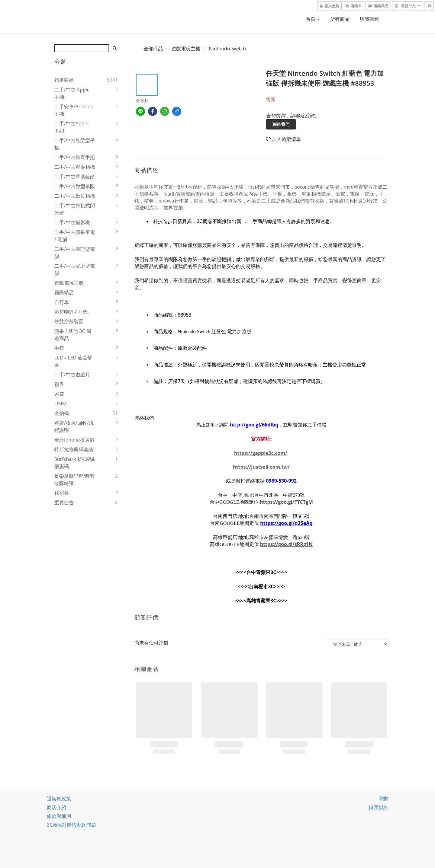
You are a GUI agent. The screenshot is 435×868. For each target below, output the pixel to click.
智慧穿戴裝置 (69, 321)
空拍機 (62, 413)
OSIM (60, 404)
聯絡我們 (281, 124)
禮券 (59, 384)
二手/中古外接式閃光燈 (75, 209)
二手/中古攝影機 (72, 222)
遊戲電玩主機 (69, 283)
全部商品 (153, 49)
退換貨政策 (59, 799)
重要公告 (64, 503)
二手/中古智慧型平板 (75, 144)
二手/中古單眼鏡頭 (75, 177)
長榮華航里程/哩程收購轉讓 (75, 480)
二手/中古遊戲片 (72, 375)
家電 (59, 394)
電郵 (383, 799)
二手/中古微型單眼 (75, 186)
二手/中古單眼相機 (75, 167)
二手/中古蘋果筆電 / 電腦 (75, 236)
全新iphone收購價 (74, 440)
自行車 (62, 302)
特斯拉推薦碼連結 (74, 449)
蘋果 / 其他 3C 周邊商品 (73, 335)
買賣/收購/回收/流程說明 (74, 426)
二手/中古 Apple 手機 (72, 93)
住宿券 (62, 493)
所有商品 (340, 19)
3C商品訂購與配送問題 (71, 825)
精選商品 (64, 80)
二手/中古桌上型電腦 (75, 270)
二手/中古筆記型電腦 (75, 253)
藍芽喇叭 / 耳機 (71, 312)
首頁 (313, 19)
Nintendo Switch (227, 49)
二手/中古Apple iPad (71, 127)
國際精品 (64, 292)
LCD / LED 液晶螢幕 (73, 361)
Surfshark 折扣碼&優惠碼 (75, 463)
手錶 (59, 348)
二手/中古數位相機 (75, 196)
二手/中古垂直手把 (75, 157)
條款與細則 (59, 816)
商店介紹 (56, 807)
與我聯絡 (369, 19)
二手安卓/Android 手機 (74, 110)
